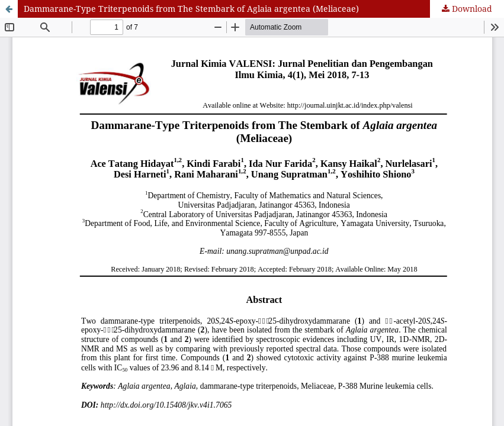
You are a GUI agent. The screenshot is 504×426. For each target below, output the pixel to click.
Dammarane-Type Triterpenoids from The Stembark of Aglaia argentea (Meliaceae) (191, 9)
